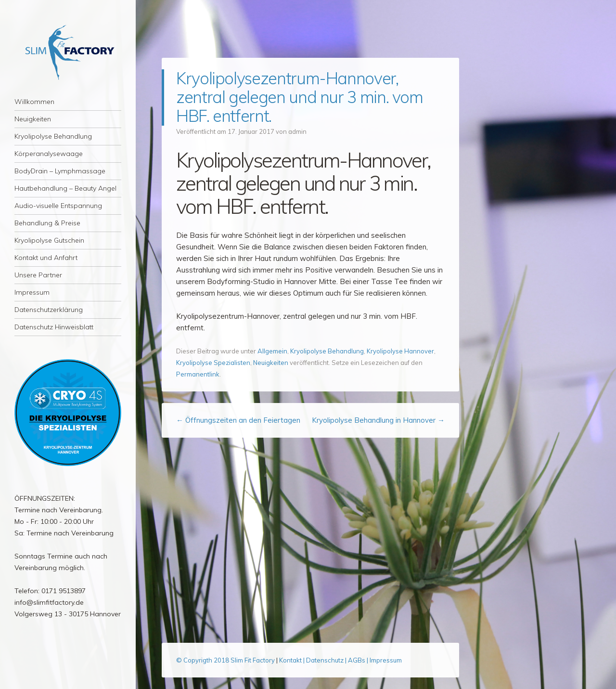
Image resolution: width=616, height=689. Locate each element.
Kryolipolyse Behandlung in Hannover (378, 420)
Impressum (32, 292)
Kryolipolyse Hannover (400, 351)
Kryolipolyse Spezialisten (213, 363)
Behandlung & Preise (47, 223)
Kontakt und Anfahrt (46, 258)
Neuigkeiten (33, 119)
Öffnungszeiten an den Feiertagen (238, 420)
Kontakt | (293, 660)
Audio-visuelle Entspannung (58, 206)
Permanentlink (198, 374)
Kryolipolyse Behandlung (53, 136)
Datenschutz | (327, 660)
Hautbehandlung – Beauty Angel (65, 188)
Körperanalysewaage (49, 154)
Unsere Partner (38, 275)
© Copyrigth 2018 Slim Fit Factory (226, 660)
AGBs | (358, 660)
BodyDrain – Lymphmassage (60, 171)
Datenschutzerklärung (49, 310)
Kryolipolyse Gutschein (49, 240)
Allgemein (272, 351)
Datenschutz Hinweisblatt (54, 327)
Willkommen (34, 102)
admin (297, 131)
